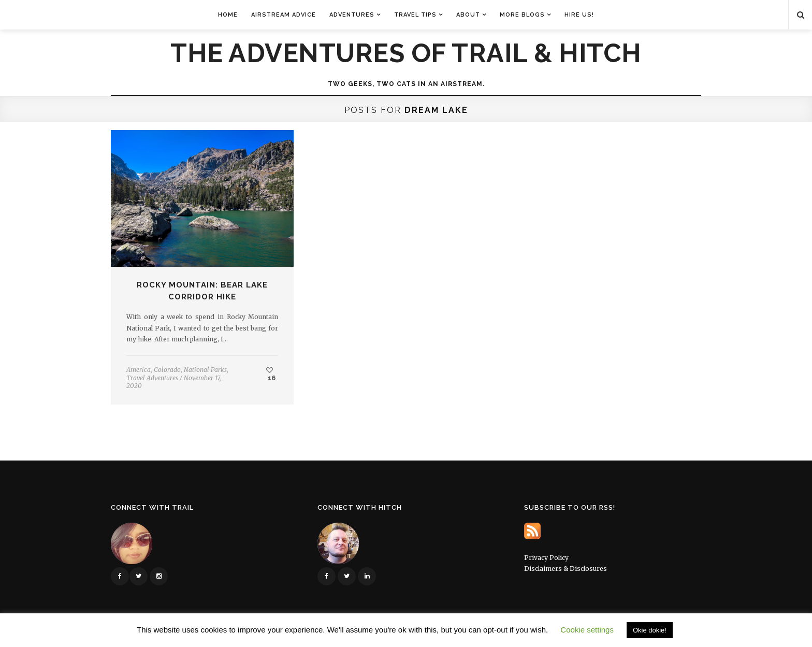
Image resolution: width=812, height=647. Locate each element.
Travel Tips (415, 15)
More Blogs (522, 15)
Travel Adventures (152, 378)
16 (271, 374)
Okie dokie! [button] (650, 630)
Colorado (167, 370)
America (139, 370)
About (468, 15)
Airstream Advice (284, 15)
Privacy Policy (546, 558)
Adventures (352, 15)
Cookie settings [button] (587, 630)
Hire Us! (579, 15)
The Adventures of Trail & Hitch (406, 53)
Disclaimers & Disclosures (565, 569)
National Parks (205, 370)
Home (228, 15)
